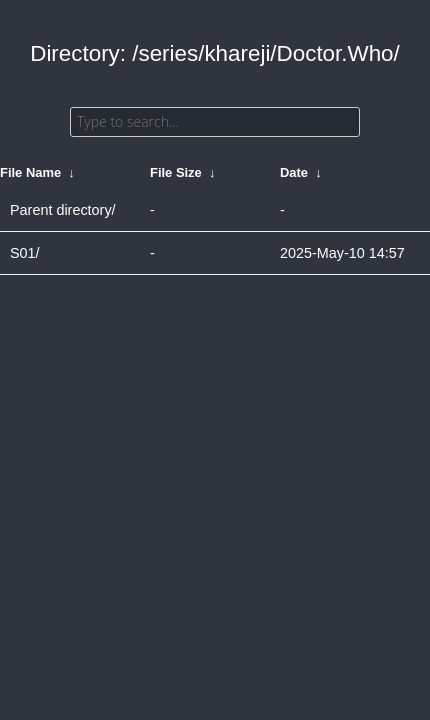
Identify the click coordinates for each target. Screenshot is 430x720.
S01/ (25, 253)
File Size (176, 172)
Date (294, 172)
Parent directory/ (63, 210)
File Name (30, 172)
